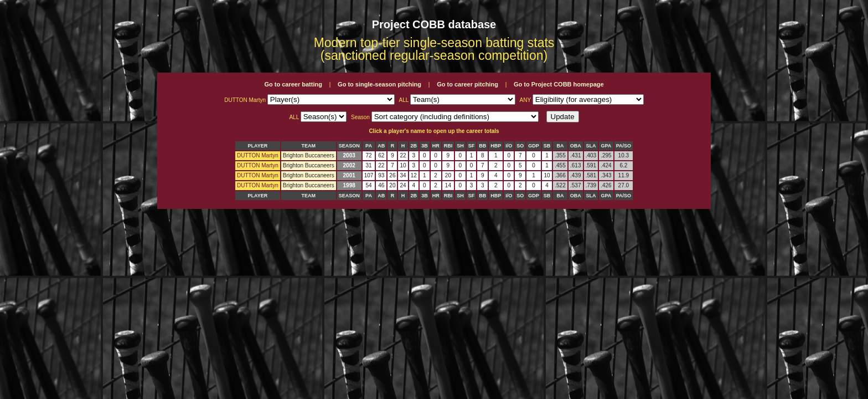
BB (482, 146)
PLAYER (258, 146)
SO (520, 146)
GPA (606, 146)
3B (425, 146)
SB (547, 146)
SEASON (349, 146)
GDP (534, 146)
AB (381, 146)
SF (472, 146)
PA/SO (624, 146)
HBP (496, 146)
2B (414, 146)
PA (369, 146)
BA (560, 146)
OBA (576, 146)
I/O (509, 146)
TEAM (308, 146)
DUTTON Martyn (258, 155)
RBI (448, 146)
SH (460, 146)
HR (436, 146)
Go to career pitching (467, 84)
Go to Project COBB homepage (559, 84)
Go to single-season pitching (379, 84)
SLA (591, 146)
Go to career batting (293, 84)
